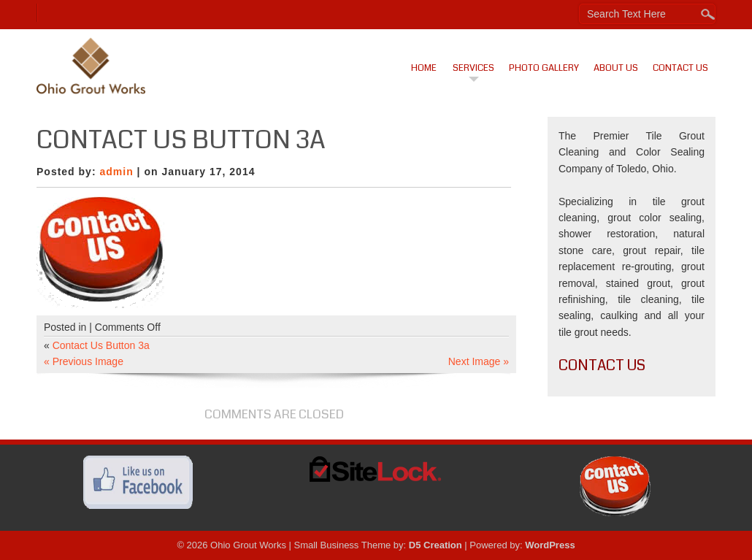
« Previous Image (84, 361)
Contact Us (680, 68)
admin (116, 172)
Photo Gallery (544, 68)
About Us (616, 68)
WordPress (550, 545)
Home (424, 68)
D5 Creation (436, 545)
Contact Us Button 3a (101, 345)
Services (473, 68)
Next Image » (479, 361)
